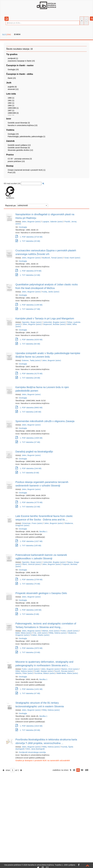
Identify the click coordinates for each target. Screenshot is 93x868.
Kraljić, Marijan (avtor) (44, 671)
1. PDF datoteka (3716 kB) (29, 237)
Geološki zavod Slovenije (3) (19, 123)
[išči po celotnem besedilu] (86, 21)
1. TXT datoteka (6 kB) (27, 473)
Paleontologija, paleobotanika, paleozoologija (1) (26, 136)
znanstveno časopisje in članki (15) (21, 61)
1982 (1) (11, 103)
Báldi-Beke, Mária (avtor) (67, 673)
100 (87, 770)
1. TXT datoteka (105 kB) (28, 545)
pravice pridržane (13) (16, 161)
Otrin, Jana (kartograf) (35, 749)
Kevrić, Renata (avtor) (64, 671)
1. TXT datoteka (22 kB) (28, 507)
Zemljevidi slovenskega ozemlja (32, 752)
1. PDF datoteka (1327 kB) (29, 541)
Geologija (23, 227)
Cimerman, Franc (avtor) (32, 523)
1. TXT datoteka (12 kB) (28, 275)
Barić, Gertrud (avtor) (32, 564)
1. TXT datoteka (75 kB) (28, 584)
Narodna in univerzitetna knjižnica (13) (23, 125)
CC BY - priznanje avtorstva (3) (20, 159)
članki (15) (12, 78)
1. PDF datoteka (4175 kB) (29, 374)
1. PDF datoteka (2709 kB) (29, 579)
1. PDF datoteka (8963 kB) (29, 408)
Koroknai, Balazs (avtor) (45, 673)
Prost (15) (12, 172)
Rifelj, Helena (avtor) (58, 633)
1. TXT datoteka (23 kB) (28, 652)
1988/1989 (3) (13, 113)
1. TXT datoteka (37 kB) (28, 442)
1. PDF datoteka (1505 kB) (29, 438)
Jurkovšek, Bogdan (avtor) (54, 322)
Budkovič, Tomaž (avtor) (52, 258)
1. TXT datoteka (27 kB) (28, 309)
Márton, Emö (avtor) (51, 631)
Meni (17, 34)
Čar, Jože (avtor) (40, 633)
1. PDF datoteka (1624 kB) (29, 726)
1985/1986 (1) (13, 108)
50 (82, 770)
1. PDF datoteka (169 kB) (28, 610)
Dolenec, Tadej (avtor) (31, 360)
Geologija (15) (13, 69)
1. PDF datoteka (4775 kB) (29, 502)
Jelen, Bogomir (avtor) (31, 222)
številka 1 (43, 531)
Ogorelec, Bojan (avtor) (32, 322)
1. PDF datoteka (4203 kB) (29, 340)
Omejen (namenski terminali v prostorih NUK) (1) (27, 170)
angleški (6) (12, 87)
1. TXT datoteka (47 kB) (28, 693)
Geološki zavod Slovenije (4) (19, 148)
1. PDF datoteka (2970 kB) (29, 648)
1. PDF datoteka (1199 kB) (29, 305)
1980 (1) (11, 98)
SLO (4, 34)
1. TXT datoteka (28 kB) (28, 378)
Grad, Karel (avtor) (72, 258)
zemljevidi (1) (13, 58)
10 (74, 770)
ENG (9, 34)
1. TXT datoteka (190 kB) (28, 412)
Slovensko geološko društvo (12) (20, 150)
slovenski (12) (13, 89)
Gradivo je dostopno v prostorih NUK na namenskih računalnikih (43, 760)
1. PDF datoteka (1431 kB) (29, 689)
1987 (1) (11, 110)
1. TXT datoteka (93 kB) (28, 730)
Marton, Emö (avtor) (70, 669)
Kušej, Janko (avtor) (51, 292)
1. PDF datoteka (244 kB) (28, 468)
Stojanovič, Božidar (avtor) (54, 324)
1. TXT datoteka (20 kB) (28, 241)
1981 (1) (11, 100)
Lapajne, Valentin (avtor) (53, 222)
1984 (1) (11, 105)
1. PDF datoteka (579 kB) (28, 271)
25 (78, 770)
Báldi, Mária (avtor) (24, 633)
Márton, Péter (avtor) (24, 673)
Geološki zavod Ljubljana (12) (19, 145)
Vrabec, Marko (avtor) (40, 635)
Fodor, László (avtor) (70, 631)
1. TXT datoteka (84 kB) (28, 344)
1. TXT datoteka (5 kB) (27, 614)
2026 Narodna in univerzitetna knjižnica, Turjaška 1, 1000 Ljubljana (49, 865)
